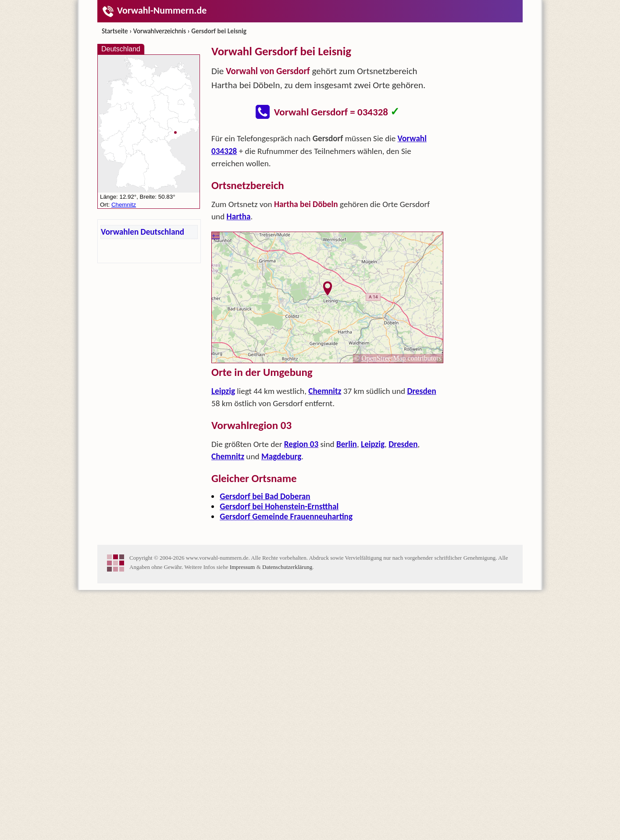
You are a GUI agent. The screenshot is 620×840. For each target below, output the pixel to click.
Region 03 (301, 569)
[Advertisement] (328, 191)
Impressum (242, 817)
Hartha (239, 341)
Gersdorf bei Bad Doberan (265, 621)
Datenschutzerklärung (287, 817)
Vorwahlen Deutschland (143, 232)
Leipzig (223, 516)
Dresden (421, 516)
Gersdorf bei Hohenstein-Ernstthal (279, 631)
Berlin (347, 569)
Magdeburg (281, 581)
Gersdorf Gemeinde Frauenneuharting (286, 642)
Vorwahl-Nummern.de (154, 10)
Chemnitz (325, 516)
